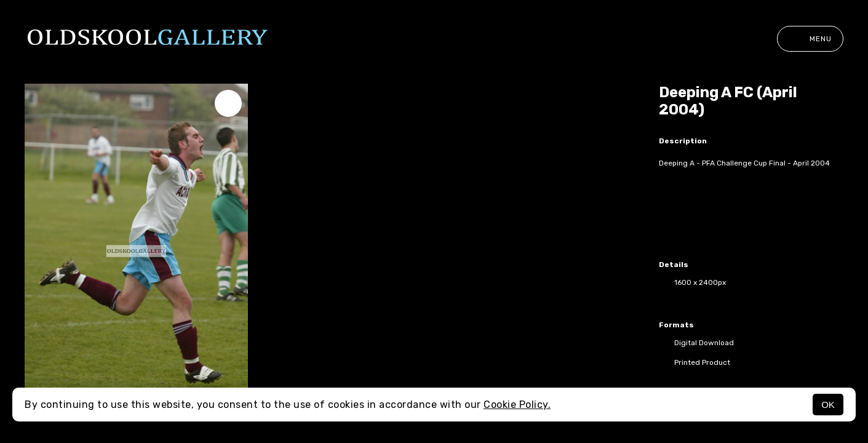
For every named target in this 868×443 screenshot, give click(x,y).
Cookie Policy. (517, 405)
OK (828, 405)
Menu (810, 39)
